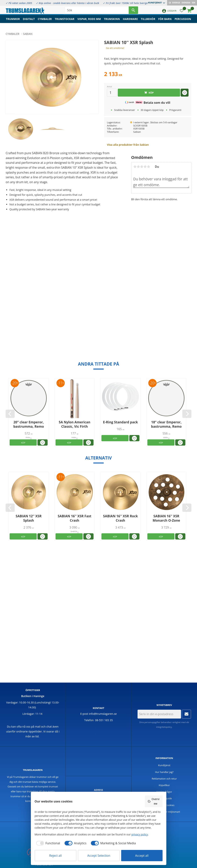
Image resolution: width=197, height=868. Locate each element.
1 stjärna (135, 167)
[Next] (187, 414)
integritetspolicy (164, 727)
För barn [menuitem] (165, 22)
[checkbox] (47, 843)
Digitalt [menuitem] (29, 22)
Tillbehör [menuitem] (148, 22)
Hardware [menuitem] (130, 22)
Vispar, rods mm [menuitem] (89, 22)
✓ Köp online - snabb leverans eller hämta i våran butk (68, 3)
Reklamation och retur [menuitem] (164, 779)
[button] (182, 12)
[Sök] (133, 11)
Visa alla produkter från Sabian (128, 145)
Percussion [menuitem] (183, 22)
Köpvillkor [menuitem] (164, 785)
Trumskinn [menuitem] (112, 22)
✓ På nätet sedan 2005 (19, 3)
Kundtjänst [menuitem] (155, 3)
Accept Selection (99, 856)
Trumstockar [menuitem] (65, 22)
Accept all (142, 856)
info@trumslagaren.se (103, 714)
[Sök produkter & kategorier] (97, 11)
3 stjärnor (142, 167)
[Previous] (10, 414)
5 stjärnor (148, 167)
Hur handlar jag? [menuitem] (164, 772)
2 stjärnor (138, 167)
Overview (153, 801)
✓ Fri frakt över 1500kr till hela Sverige (125, 3)
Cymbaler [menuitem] (45, 22)
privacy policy (140, 834)
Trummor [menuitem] (13, 22)
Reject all (55, 856)
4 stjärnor (145, 167)
